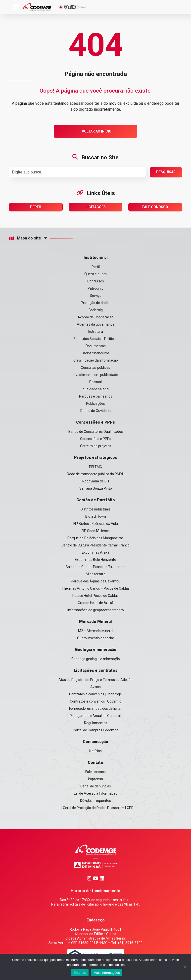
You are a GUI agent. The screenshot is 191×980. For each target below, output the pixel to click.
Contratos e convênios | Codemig (96, 701)
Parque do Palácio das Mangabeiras (95, 538)
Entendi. (80, 973)
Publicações (95, 404)
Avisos (95, 687)
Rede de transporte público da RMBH (96, 474)
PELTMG (95, 467)
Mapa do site (25, 238)
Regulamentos (96, 723)
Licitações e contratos (96, 670)
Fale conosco (95, 772)
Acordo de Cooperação (96, 317)
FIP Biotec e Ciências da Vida (96, 524)
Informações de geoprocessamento (96, 610)
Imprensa (95, 779)
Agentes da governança (96, 324)
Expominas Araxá (96, 552)
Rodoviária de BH (96, 481)
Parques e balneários (96, 396)
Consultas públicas (95, 368)
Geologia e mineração (96, 650)
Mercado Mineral (95, 622)
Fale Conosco (155, 207)
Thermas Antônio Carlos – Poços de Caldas (96, 588)
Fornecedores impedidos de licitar (95, 709)
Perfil (36, 207)
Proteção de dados (96, 303)
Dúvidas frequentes (95, 801)
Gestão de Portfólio (96, 500)
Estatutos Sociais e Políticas (95, 339)
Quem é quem (95, 274)
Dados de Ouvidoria (95, 411)
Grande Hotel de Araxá (95, 603)
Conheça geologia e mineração (96, 659)
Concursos (96, 281)
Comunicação (95, 742)
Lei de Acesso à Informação (96, 793)
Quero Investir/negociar (96, 638)
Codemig (96, 310)
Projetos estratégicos (96, 457)
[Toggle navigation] (16, 7)
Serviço (96, 296)
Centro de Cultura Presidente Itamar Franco (95, 545)
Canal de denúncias (96, 786)
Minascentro (96, 574)
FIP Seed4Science (96, 531)
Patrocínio (95, 288)
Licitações (96, 207)
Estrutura (96, 332)
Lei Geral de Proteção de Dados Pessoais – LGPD (96, 808)
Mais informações (107, 973)
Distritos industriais (95, 509)
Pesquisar (166, 172)
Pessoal (95, 382)
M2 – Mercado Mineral (96, 631)
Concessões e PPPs (95, 422)
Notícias (95, 751)
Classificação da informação (96, 360)
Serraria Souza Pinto (96, 488)
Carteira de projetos (96, 446)
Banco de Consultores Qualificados (96, 432)
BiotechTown (96, 516)
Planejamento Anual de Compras (96, 716)
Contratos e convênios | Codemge (95, 694)
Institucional (96, 257)
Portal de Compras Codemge (96, 730)
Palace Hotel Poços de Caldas (95, 596)
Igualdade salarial (95, 389)
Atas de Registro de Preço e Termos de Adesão (95, 680)
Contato (95, 762)
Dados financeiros (96, 353)
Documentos (96, 346)
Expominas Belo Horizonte (95, 560)
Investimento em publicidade (95, 375)
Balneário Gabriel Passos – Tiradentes (95, 567)
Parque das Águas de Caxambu (96, 581)
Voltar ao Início (97, 131)
